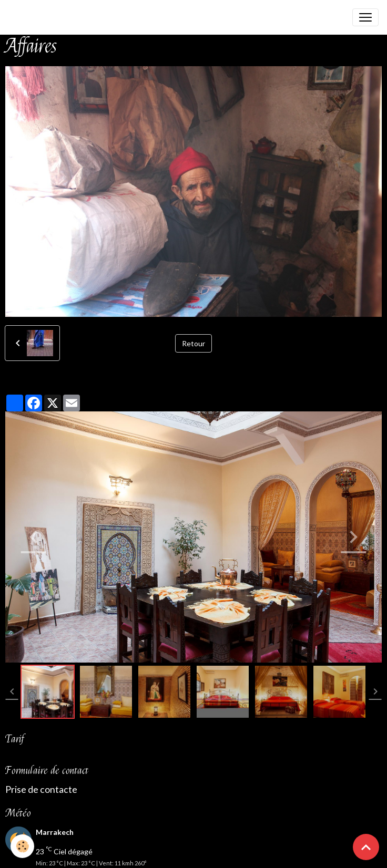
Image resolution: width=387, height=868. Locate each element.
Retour (193, 343)
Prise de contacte (41, 789)
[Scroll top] (366, 847)
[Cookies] (22, 846)
